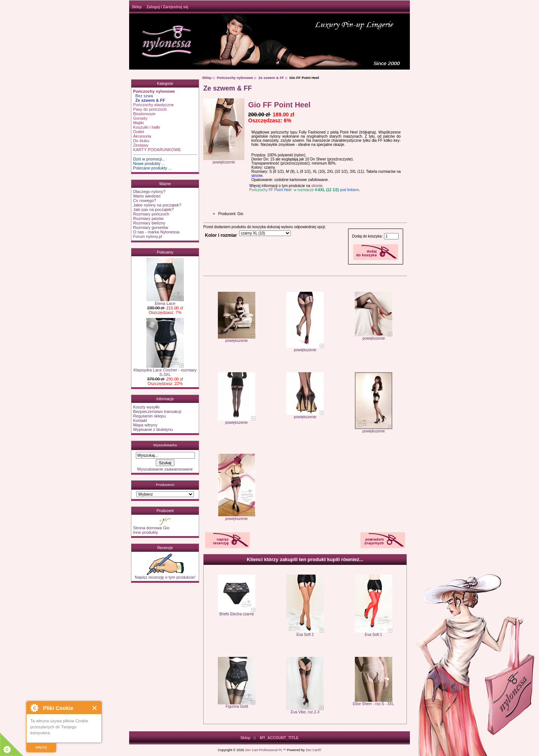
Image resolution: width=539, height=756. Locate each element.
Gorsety (140, 118)
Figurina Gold (237, 706)
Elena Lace (165, 302)
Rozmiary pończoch (151, 214)
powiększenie (237, 339)
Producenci (165, 485)
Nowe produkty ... (149, 163)
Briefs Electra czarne (237, 614)
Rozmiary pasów (148, 218)
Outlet (138, 132)
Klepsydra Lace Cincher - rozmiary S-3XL (165, 370)
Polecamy (165, 252)
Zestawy (141, 145)
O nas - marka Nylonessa (156, 232)
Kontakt (140, 420)
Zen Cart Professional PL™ (265, 750)
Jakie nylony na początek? (157, 205)
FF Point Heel (280, 190)
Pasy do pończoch (150, 109)
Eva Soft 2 (305, 635)
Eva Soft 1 (373, 635)
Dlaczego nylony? (149, 192)
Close (95, 708)
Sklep (137, 7)
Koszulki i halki (146, 127)
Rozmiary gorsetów (150, 227)
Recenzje (165, 548)
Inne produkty (145, 532)
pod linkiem (349, 190)
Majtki (138, 123)
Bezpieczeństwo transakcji (157, 411)
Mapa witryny (145, 425)
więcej (41, 747)
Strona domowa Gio (151, 528)
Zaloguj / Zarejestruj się (167, 7)
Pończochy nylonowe (235, 78)
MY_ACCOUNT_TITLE (279, 738)
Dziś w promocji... (149, 159)
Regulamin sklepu (149, 416)
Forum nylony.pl (147, 236)
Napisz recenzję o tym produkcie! (165, 575)
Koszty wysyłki (146, 407)
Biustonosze (144, 114)
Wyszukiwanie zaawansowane (165, 469)
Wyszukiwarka (165, 445)
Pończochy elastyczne (153, 105)
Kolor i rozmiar (221, 235)
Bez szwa (143, 96)
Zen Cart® (314, 750)
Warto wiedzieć (147, 196)
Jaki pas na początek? (153, 209)
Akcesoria (142, 136)
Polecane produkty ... (152, 168)
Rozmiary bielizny (149, 223)
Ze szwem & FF (271, 78)
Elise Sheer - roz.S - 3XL (374, 704)
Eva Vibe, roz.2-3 (305, 712)
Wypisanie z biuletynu (153, 429)
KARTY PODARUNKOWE (157, 150)
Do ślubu (141, 141)
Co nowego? (144, 201)
